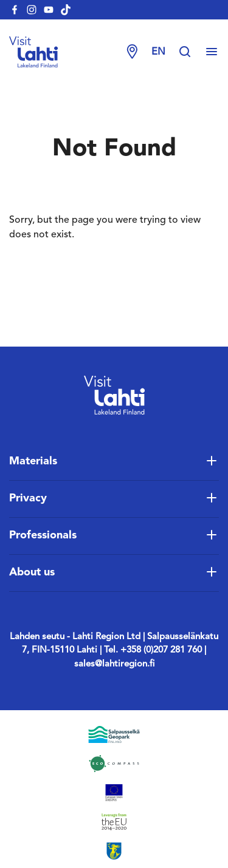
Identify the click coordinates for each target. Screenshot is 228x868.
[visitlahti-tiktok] (66, 10)
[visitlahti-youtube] (49, 10)
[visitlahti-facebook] (15, 10)
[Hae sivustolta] (191, 52)
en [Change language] (158, 52)
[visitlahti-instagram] (32, 10)
